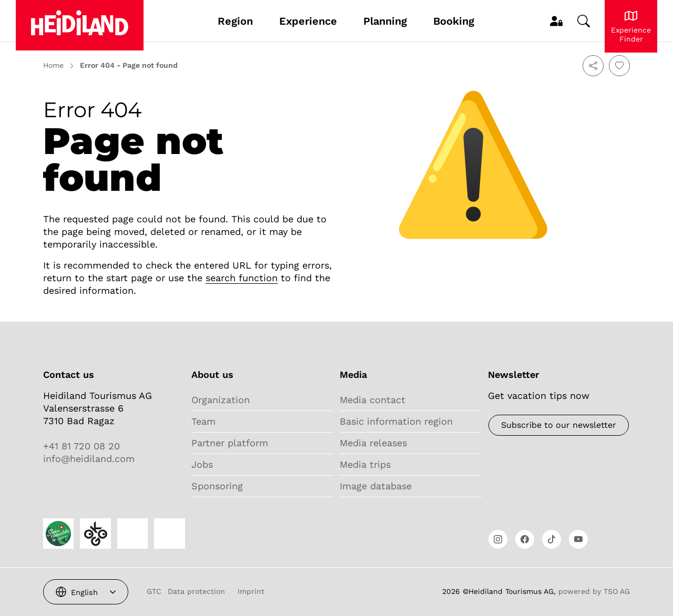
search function (242, 278)
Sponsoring (217, 486)
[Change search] (584, 21)
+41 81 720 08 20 (81, 446)
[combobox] (86, 592)
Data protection (196, 591)
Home (53, 65)
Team (203, 421)
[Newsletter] (559, 425)
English (84, 592)
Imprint (251, 591)
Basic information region (396, 421)
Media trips (365, 464)
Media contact (373, 400)
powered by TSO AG (594, 591)
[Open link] (498, 539)
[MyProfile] (556, 21)
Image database (376, 486)
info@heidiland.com (89, 459)
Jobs (202, 464)
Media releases (373, 443)
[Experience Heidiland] (631, 26)
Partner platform (230, 443)
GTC (154, 591)
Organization (221, 400)
